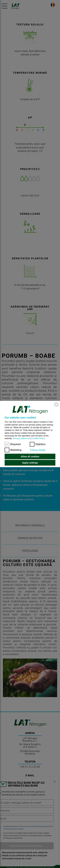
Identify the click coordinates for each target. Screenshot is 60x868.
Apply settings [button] (30, 463)
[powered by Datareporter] (56, 407)
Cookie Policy (38, 438)
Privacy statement (21, 438)
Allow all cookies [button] (30, 457)
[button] (38, 450)
